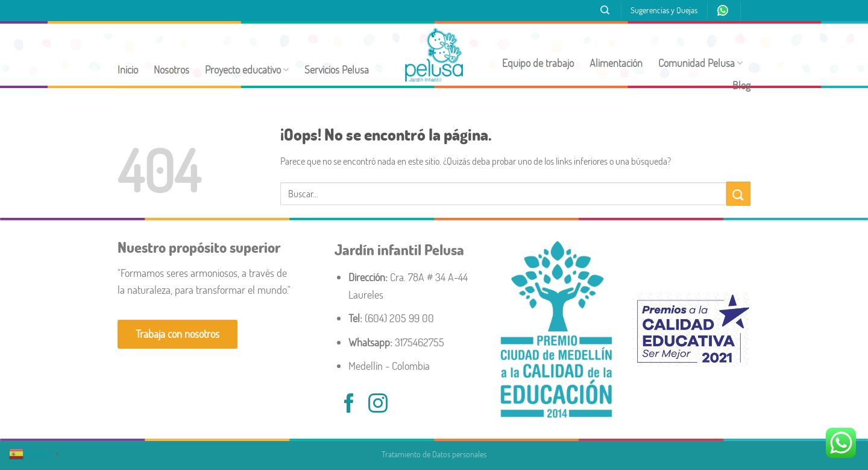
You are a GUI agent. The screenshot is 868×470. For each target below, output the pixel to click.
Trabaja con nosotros (178, 334)
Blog (741, 85)
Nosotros (171, 70)
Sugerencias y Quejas (664, 10)
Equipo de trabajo (538, 63)
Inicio (128, 70)
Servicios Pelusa (337, 70)
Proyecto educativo (247, 70)
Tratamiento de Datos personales (434, 454)
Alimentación (616, 63)
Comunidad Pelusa (700, 63)
